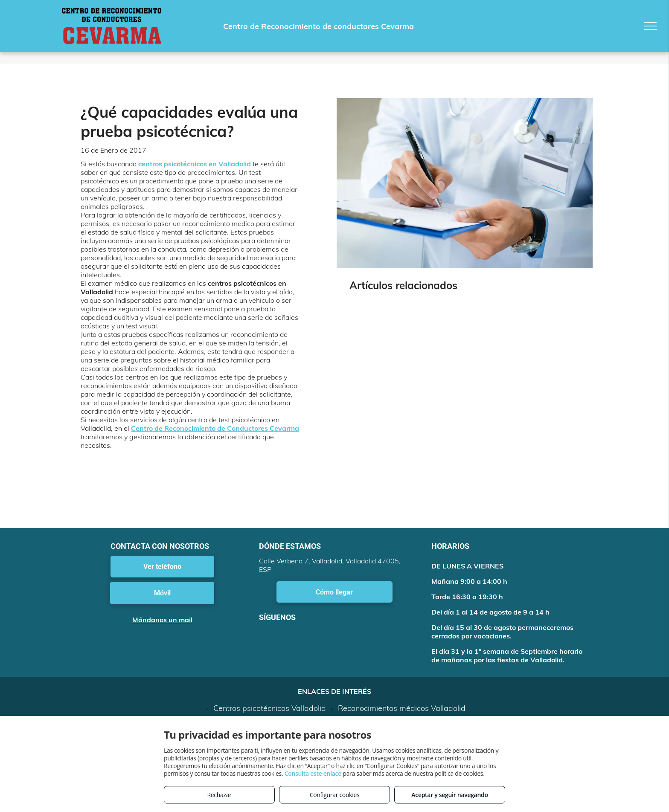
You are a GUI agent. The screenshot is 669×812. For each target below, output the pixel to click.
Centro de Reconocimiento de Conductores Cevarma (215, 428)
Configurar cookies (335, 795)
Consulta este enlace (313, 773)
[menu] (650, 26)
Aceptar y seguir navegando (449, 795)
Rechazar (219, 795)
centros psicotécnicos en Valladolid (195, 164)
